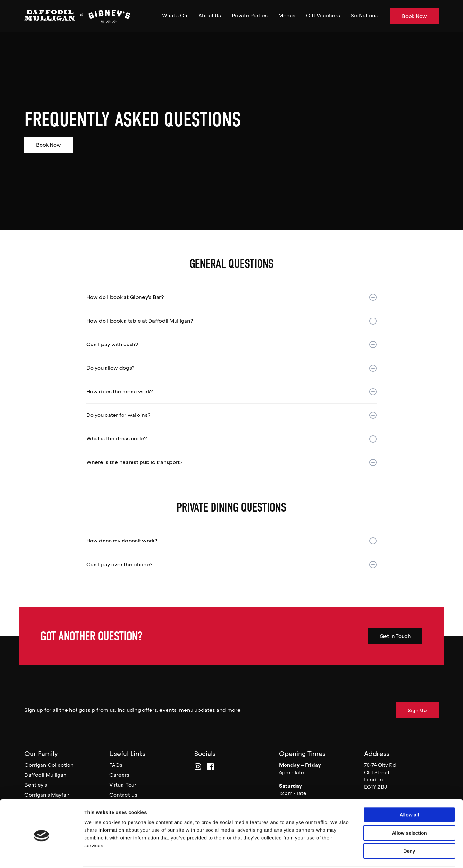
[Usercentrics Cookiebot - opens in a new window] (42, 855)
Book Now (49, 145)
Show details (337, 855)
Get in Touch (395, 636)
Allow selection (409, 809)
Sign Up (417, 710)
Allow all (409, 791)
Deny (409, 827)
